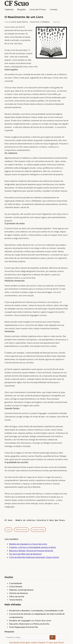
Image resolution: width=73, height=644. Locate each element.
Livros (8, 530)
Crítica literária (16, 587)
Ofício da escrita (21, 530)
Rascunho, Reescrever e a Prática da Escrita (29, 624)
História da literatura (19, 593)
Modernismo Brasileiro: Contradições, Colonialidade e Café (36, 611)
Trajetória (9, 10)
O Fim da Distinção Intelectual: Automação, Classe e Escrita (34, 557)
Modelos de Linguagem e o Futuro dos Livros (28, 544)
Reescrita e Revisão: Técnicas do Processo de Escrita (31, 551)
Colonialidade (15, 583)
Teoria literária (16, 600)
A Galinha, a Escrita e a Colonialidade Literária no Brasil (32, 547)
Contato (54, 10)
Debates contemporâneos (21, 590)
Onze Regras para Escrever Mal (23, 627)
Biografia (21, 10)
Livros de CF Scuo (38, 10)
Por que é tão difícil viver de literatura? (25, 554)
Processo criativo (38, 530)
